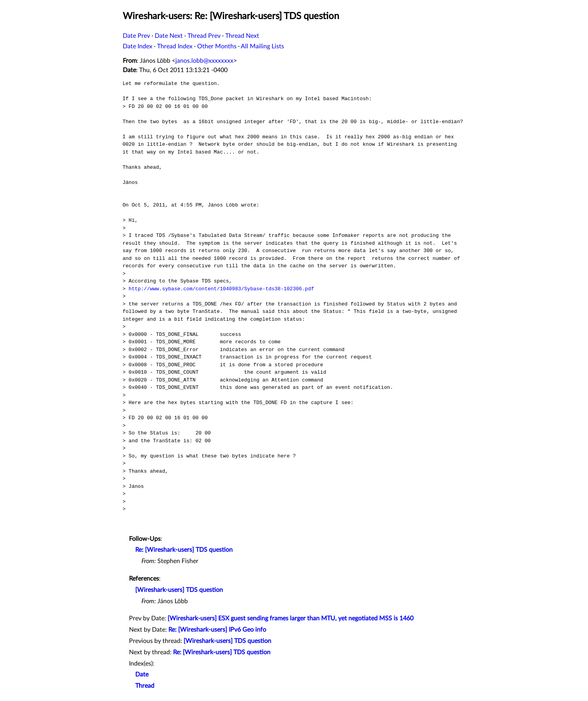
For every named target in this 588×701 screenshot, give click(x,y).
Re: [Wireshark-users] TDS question (184, 550)
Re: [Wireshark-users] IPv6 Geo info (217, 630)
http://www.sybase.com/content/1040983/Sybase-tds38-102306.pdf (221, 289)
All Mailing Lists (262, 46)
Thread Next (242, 36)
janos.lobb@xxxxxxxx (204, 61)
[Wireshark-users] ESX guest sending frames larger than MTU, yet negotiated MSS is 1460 (290, 618)
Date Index (138, 46)
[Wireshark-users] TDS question (179, 590)
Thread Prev (204, 36)
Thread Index (175, 46)
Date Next (169, 36)
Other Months (217, 46)
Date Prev (136, 36)
